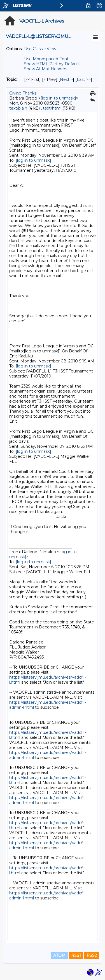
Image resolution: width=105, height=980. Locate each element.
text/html (52, 108)
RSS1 (76, 955)
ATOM (59, 955)
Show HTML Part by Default (52, 64)
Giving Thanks (23, 93)
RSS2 (92, 955)
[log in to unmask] (58, 98)
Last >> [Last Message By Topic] (84, 79)
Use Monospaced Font (46, 59)
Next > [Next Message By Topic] (66, 79)
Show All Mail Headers (46, 69)
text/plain (18, 108)
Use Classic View (40, 49)
